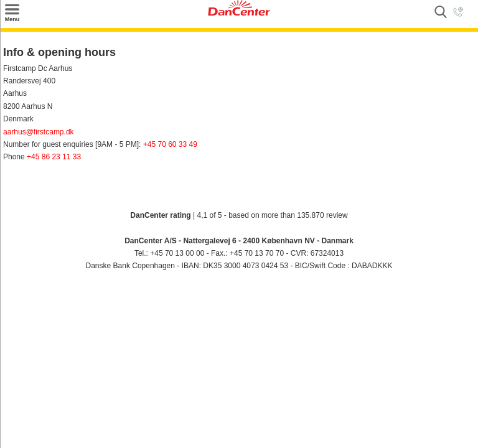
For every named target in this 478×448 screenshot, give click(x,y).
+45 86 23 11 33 (54, 157)
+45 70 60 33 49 (170, 144)
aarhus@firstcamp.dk (39, 132)
